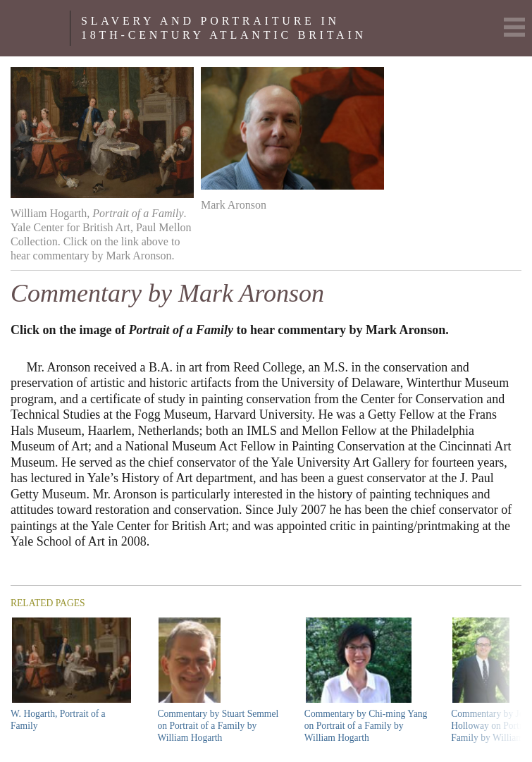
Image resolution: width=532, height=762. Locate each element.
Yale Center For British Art (40, 28)
